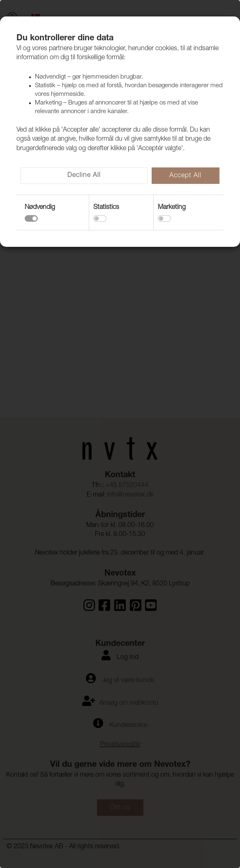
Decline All (84, 176)
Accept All (185, 176)
